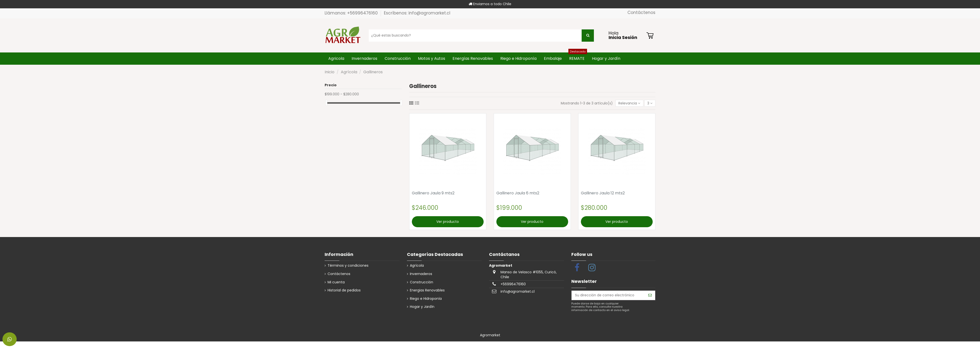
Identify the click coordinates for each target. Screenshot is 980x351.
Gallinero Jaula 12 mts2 (603, 193)
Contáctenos (641, 13)
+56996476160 (513, 284)
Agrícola (417, 266)
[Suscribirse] (650, 295)
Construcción (422, 282)
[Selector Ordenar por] (629, 103)
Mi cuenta (336, 282)
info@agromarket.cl (518, 291)
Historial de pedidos (344, 290)
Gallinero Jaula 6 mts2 (518, 193)
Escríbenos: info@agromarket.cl (417, 13)
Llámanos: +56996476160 (352, 13)
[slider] (326, 103)
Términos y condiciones (348, 266)
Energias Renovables (427, 290)
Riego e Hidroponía (426, 299)
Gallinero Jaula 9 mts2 (433, 193)
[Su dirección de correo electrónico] (608, 295)
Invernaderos (421, 274)
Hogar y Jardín (422, 307)
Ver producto (448, 222)
